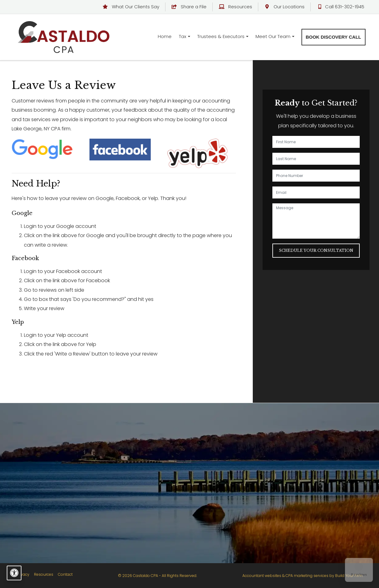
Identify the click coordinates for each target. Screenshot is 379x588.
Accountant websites (262, 576)
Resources (235, 7)
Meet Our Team (273, 36)
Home (165, 36)
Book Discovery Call (334, 37)
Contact (65, 574)
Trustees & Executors (221, 36)
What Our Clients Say (131, 7)
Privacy (23, 574)
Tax (183, 36)
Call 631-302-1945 (341, 7)
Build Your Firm (349, 576)
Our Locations (285, 7)
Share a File (189, 7)
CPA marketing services (307, 576)
